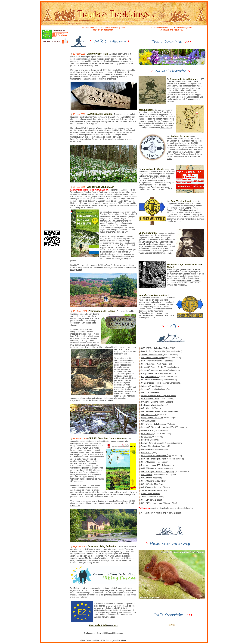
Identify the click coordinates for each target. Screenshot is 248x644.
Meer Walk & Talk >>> (103, 625)
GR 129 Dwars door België (153, 358)
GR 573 (144, 462)
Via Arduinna (147, 478)
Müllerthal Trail (147, 430)
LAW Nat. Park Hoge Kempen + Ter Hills (158, 459)
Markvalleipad (147, 449)
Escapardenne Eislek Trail (152, 418)
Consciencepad (148, 383)
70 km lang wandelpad (188, 210)
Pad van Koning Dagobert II (153, 443)
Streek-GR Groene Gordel (152, 367)
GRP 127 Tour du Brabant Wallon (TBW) (158, 348)
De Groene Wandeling (151, 405)
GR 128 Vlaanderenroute (152, 503)
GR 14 (144, 484)
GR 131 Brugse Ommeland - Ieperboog (158, 471)
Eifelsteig (145, 440)
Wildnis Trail (146, 453)
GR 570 (144, 481)
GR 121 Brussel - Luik (150, 392)
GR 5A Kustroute (148, 364)
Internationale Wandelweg (149, 187)
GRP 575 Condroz (149, 415)
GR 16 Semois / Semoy (151, 408)
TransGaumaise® (149, 497)
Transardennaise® (149, 490)
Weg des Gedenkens (150, 377)
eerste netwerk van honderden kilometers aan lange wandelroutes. (156, 244)
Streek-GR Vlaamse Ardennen (154, 370)
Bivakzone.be (89, 633)
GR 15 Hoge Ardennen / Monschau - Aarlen (160, 411)
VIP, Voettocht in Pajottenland (154, 513)
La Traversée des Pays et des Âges (156, 456)
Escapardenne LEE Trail (151, 373)
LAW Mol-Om (147, 434)
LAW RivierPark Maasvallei (153, 361)
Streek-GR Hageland (150, 389)
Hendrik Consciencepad (149, 309)
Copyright (101, 633)
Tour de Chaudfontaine (151, 446)
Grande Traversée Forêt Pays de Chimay (159, 396)
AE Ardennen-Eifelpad (151, 494)
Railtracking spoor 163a (151, 465)
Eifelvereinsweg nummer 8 (189, 280)
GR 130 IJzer (147, 475)
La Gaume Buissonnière (151, 380)
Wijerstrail (145, 386)
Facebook (119, 633)
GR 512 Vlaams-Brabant (152, 500)
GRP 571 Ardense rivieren (152, 468)
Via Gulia (145, 421)
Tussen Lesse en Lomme (152, 354)
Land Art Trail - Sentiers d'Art (154, 351)
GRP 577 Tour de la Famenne (154, 424)
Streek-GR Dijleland (150, 402)
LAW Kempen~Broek (150, 399)
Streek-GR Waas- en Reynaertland (156, 427)
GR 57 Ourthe (147, 487)
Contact (110, 633)
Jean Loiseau (166, 128)
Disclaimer (121, 640)
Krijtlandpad (147, 437)
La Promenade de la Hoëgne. (102, 400)
